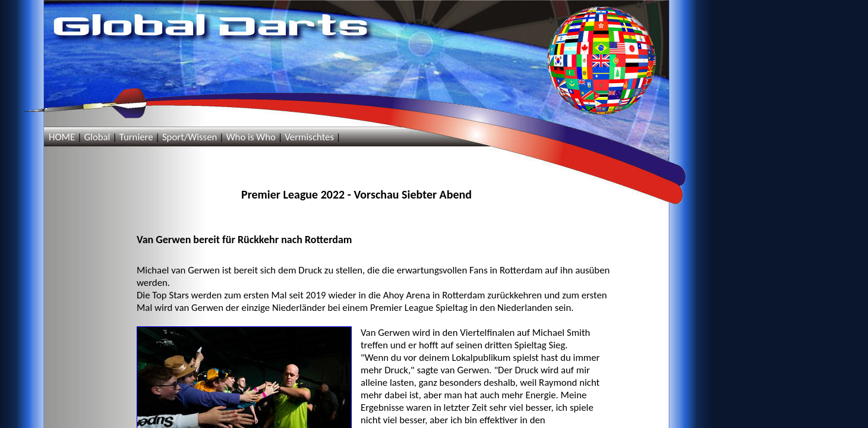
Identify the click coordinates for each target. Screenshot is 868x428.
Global (97, 137)
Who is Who (251, 137)
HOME (62, 137)
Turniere (136, 137)
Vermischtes (309, 137)
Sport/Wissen (190, 137)
